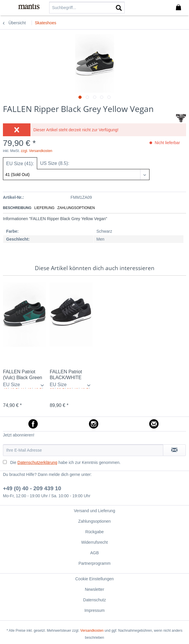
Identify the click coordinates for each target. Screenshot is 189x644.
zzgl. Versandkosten (36, 151)
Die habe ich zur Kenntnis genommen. (65, 462)
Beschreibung (17, 208)
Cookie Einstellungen (94, 579)
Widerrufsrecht (94, 542)
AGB (94, 553)
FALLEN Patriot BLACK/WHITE (66, 375)
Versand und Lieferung (95, 511)
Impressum (94, 610)
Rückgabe (94, 532)
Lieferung (44, 208)
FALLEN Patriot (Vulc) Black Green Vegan (23, 375)
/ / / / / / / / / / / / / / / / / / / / (24, 385)
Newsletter (94, 589)
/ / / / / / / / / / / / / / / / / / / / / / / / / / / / (71, 385)
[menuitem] (8, 7)
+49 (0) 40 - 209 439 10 (32, 488)
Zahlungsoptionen (76, 208)
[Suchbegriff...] (87, 8)
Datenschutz (94, 600)
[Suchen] (119, 8)
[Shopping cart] (180, 8)
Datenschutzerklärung (37, 462)
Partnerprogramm (94, 563)
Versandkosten (92, 631)
